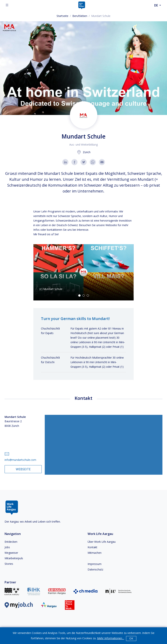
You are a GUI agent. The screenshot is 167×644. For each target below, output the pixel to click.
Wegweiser (11, 553)
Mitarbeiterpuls (14, 558)
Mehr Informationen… (111, 638)
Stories (9, 564)
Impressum (95, 564)
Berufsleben (80, 16)
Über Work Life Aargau (102, 542)
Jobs (7, 547)
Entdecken (11, 542)
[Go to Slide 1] (79, 295)
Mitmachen (95, 553)
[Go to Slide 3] (88, 295)
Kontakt (92, 547)
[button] (83, 272)
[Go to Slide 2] (84, 295)
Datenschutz (95, 569)
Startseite (62, 16)
